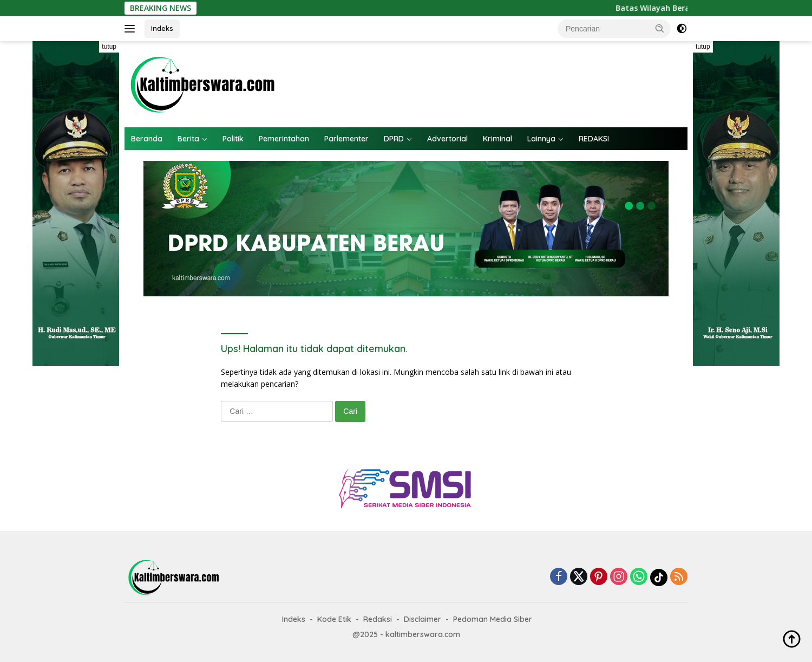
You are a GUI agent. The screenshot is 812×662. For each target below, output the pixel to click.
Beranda (147, 139)
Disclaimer (423, 619)
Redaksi (378, 619)
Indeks (162, 28)
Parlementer (346, 139)
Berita (188, 139)
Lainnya (541, 139)
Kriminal (497, 139)
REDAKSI (594, 139)
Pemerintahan (284, 139)
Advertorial (447, 139)
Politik (233, 139)
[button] (660, 28)
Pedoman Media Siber (493, 619)
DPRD (394, 139)
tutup (109, 47)
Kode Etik (334, 619)
